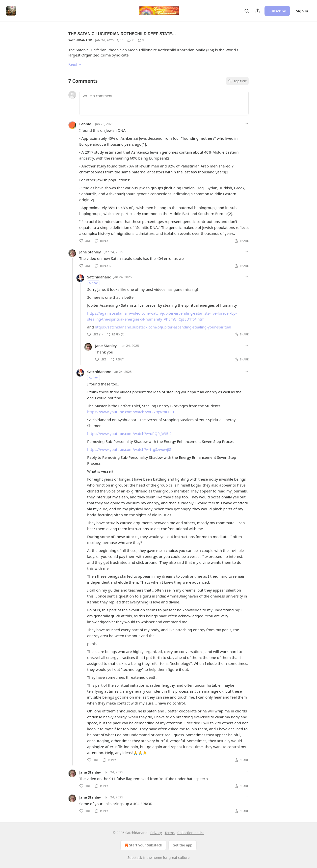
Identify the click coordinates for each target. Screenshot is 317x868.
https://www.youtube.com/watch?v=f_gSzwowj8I (129, 449)
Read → (75, 64)
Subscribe (277, 11)
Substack (135, 857)
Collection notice (191, 833)
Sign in (302, 11)
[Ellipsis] (246, 124)
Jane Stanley (90, 252)
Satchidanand (80, 40)
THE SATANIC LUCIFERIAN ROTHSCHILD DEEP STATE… (122, 34)
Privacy (156, 833)
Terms (170, 833)
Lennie (85, 124)
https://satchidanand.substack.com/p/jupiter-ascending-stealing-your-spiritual (163, 327)
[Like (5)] (120, 40)
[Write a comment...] (164, 103)
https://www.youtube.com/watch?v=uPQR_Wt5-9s (130, 434)
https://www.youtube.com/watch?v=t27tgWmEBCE (131, 412)
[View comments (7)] (130, 40)
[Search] (247, 11)
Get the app (183, 845)
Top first (237, 81)
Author (93, 283)
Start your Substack (143, 845)
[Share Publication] (258, 11)
